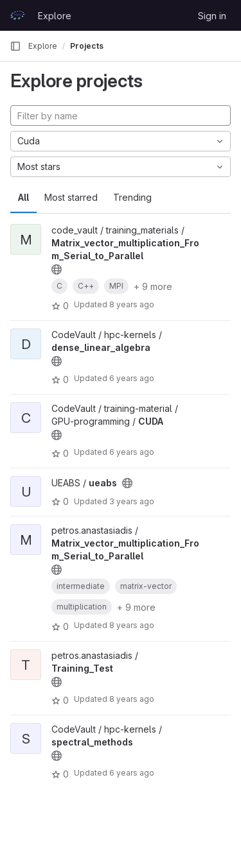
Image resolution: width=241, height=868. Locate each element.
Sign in (212, 16)
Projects (87, 46)
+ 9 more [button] (153, 286)
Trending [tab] (132, 197)
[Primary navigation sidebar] (15, 46)
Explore (55, 16)
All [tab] (23, 197)
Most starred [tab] (71, 197)
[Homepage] (17, 15)
